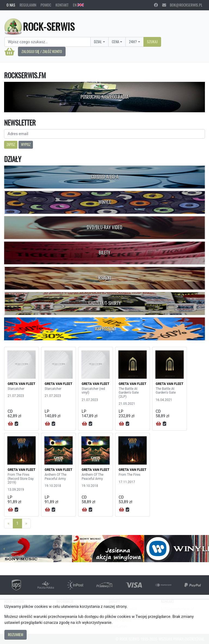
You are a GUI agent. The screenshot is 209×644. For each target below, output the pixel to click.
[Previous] (9, 524)
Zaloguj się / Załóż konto (42, 51)
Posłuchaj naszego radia (104, 97)
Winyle (105, 202)
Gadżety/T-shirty (105, 303)
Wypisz (26, 144)
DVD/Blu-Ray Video (104, 227)
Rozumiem (16, 634)
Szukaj (152, 42)
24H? (133, 42)
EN (78, 5)
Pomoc (46, 5)
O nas (11, 5)
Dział (98, 42)
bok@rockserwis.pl (182, 5)
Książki (105, 278)
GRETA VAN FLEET (21, 384)
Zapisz (11, 144)
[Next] (26, 524)
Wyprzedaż (105, 329)
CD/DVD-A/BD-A (105, 177)
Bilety (104, 253)
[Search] (47, 42)
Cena (116, 42)
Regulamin (28, 5)
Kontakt (62, 5)
